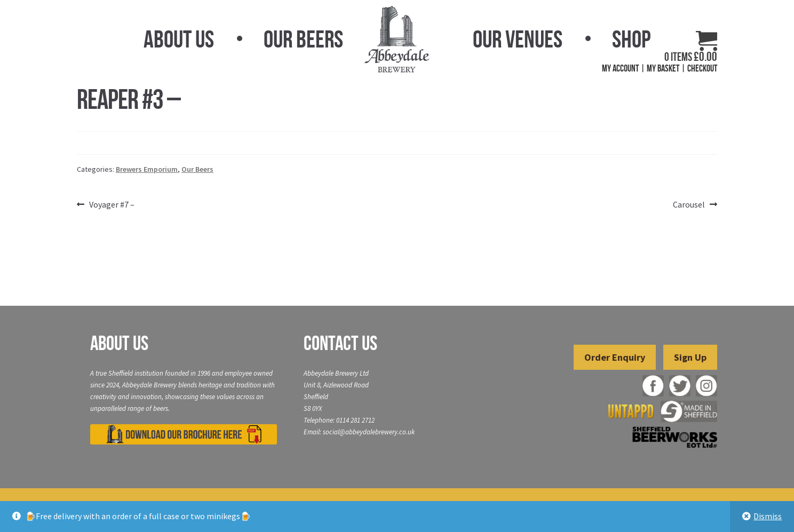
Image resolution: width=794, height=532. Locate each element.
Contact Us (340, 343)
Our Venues (518, 39)
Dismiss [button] (768, 516)
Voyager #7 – (112, 205)
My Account (620, 68)
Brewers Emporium (147, 169)
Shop (631, 39)
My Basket (663, 68)
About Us (179, 39)
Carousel (689, 205)
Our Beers (303, 39)
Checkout (702, 68)
